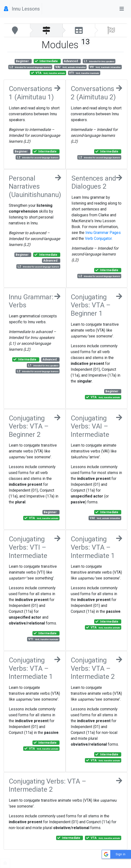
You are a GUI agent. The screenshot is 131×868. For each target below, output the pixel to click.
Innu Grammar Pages (103, 233)
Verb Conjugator (98, 238)
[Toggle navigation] (122, 9)
